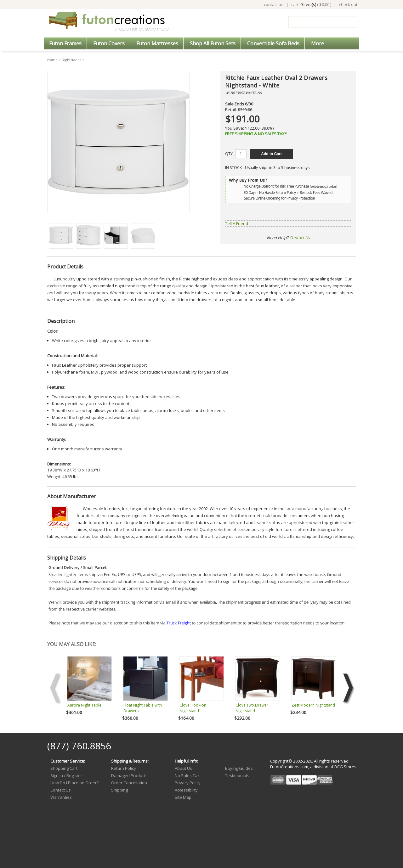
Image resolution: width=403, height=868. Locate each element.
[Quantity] (241, 154)
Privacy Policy (188, 783)
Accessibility (186, 790)
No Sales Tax (187, 775)
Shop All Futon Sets (213, 43)
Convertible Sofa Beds (273, 43)
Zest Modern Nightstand (313, 705)
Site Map (183, 797)
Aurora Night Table (84, 705)
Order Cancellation (129, 783)
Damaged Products (129, 775)
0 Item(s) (308, 4)
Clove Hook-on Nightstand (193, 708)
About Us (183, 768)
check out (348, 4)
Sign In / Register (66, 775)
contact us (274, 4)
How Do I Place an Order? (74, 783)
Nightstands (71, 60)
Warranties (61, 797)
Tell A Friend (237, 223)
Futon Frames (65, 43)
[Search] (318, 22)
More (318, 43)
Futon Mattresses (157, 43)
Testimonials (237, 775)
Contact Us (300, 238)
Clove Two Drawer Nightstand (252, 708)
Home (52, 60)
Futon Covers (109, 43)
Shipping (119, 790)
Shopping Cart (64, 768)
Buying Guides (239, 768)
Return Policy (124, 768)
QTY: (229, 154)
